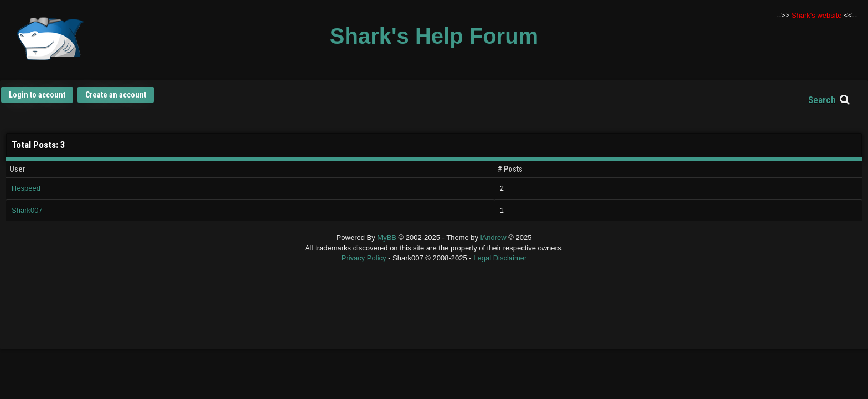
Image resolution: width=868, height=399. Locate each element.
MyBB (387, 237)
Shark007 (27, 210)
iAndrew (495, 237)
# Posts (510, 169)
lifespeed (26, 188)
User (17, 169)
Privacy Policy (364, 258)
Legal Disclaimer (500, 258)
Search (822, 100)
